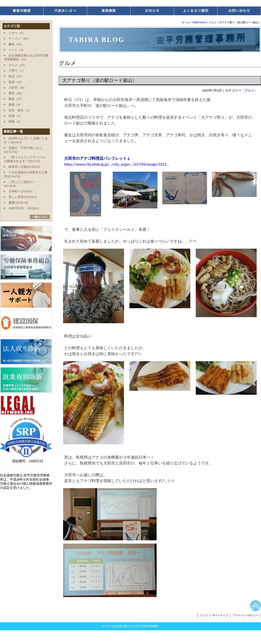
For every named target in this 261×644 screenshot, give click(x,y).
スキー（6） (17, 33)
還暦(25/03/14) (18, 203)
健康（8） (15, 105)
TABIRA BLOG (199, 22)
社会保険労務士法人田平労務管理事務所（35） (26, 57)
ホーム (186, 22)
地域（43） (16, 82)
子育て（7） (17, 71)
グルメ (213, 22)
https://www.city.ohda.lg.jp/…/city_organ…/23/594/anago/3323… (116, 164)
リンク (204, 615)
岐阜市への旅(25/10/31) (24, 167)
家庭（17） (16, 99)
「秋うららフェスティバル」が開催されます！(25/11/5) (26, 159)
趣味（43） (16, 44)
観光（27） (16, 76)
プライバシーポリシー (246, 615)
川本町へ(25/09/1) (21, 191)
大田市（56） (18, 88)
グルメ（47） (18, 65)
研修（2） (15, 122)
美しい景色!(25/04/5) (23, 197)
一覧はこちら (40, 217)
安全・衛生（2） (20, 110)
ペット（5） (17, 50)
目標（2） (15, 116)
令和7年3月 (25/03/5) (24, 208)
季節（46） (16, 93)
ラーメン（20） (19, 39)
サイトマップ (220, 615)
